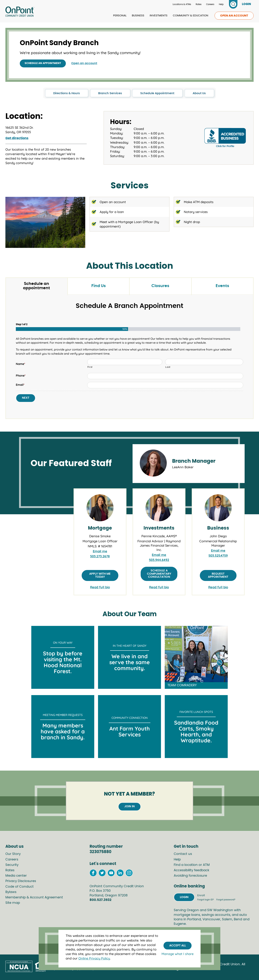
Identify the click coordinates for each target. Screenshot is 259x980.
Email (20, 385)
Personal (120, 16)
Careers (210, 4)
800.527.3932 (100, 900)
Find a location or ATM (192, 865)
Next (26, 398)
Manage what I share (178, 954)
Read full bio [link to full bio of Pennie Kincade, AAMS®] (159, 587)
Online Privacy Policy (94, 958)
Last (168, 367)
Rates (199, 4)
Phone (21, 375)
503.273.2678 (100, 556)
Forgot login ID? (206, 900)
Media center (16, 876)
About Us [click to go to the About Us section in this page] (199, 93)
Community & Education (191, 16)
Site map (13, 903)
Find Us (99, 286)
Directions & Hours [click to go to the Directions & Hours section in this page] (67, 93)
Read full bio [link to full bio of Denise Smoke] (100, 587)
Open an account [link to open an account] (234, 16)
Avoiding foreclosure (190, 876)
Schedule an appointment (43, 63)
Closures (160, 286)
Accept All (178, 945)
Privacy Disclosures (21, 881)
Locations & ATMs (182, 4)
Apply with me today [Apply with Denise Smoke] (100, 575)
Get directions (17, 138)
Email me (100, 551)
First (90, 367)
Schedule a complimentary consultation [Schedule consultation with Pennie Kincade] (159, 574)
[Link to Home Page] (20, 12)
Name (21, 364)
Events (222, 286)
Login (184, 897)
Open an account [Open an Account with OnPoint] (84, 63)
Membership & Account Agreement (34, 897)
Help (221, 4)
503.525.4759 (218, 556)
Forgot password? (226, 900)
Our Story (13, 854)
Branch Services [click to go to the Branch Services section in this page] (110, 93)
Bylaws (11, 892)
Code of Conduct (20, 887)
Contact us (183, 854)
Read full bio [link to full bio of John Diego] (218, 587)
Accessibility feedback (191, 870)
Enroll (201, 895)
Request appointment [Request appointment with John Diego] (218, 575)
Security (12, 865)
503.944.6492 (159, 560)
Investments (159, 16)
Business (138, 16)
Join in (129, 806)
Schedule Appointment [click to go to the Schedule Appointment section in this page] (157, 93)
